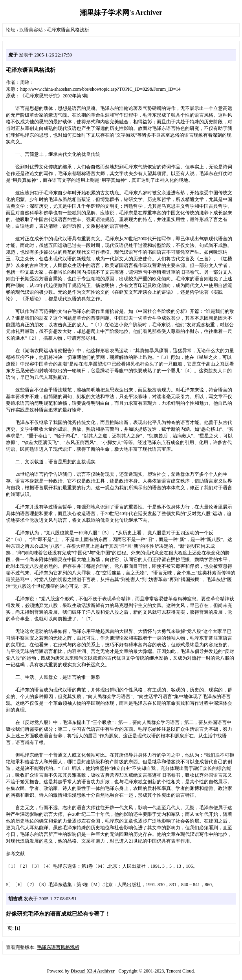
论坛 (11, 30)
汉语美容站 (31, 30)
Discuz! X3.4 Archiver (93, 971)
